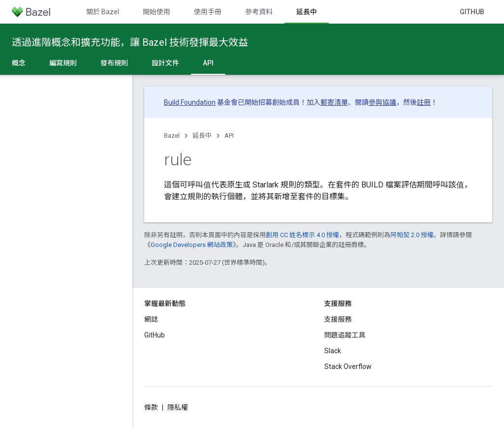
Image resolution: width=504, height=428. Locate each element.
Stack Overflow (348, 367)
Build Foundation (190, 102)
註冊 (424, 102)
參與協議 (382, 102)
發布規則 (114, 63)
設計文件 (165, 63)
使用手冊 (208, 12)
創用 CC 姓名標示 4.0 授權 (302, 235)
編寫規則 (63, 63)
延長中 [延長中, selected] (307, 12)
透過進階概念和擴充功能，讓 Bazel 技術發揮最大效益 (130, 42)
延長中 (202, 136)
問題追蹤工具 (345, 335)
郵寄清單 (334, 102)
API (229, 136)
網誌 (151, 319)
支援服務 (338, 319)
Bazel (172, 136)
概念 (19, 63)
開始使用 (157, 12)
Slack (333, 351)
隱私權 (178, 407)
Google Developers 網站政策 (192, 245)
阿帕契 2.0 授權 (412, 235)
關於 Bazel (103, 12)
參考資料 (259, 12)
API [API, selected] (208, 63)
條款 (151, 407)
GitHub (472, 12)
